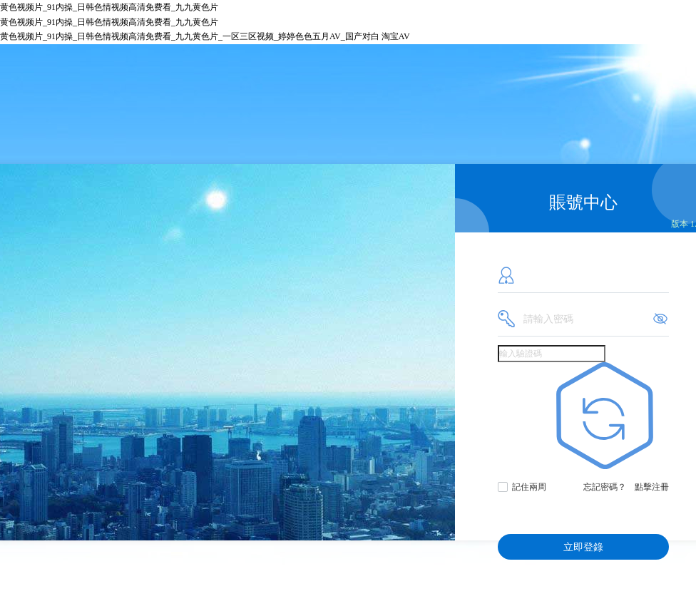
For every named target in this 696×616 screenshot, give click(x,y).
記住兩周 (529, 487)
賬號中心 (583, 202)
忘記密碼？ (605, 487)
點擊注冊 (652, 487)
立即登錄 (583, 547)
